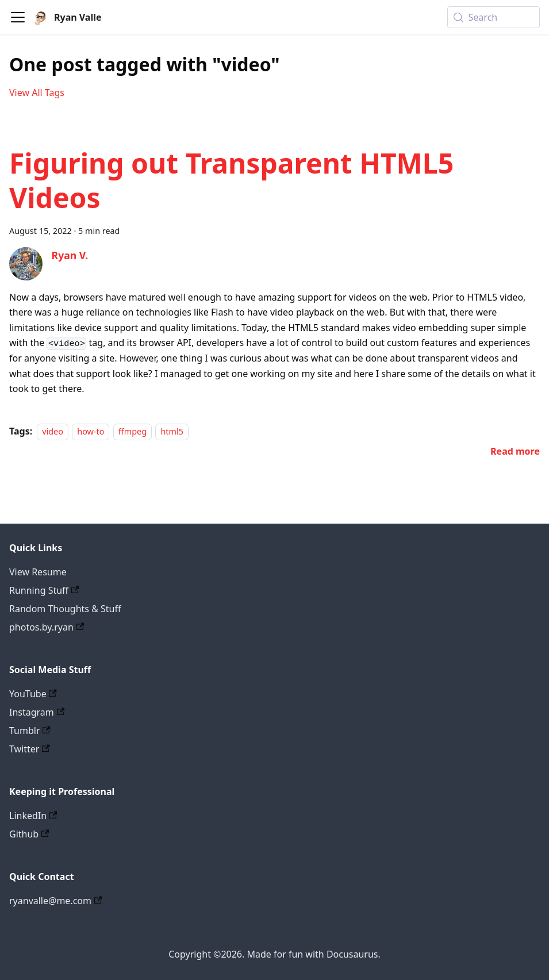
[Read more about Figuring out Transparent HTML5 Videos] (515, 451)
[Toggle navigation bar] (18, 17)
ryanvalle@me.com (55, 901)
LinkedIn (33, 816)
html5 (172, 431)
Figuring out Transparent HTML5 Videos (231, 180)
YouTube (33, 694)
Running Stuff (44, 590)
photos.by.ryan (47, 627)
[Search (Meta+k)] (494, 17)
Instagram (37, 712)
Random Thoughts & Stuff (65, 609)
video (53, 431)
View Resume (38, 572)
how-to (91, 431)
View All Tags (37, 93)
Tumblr (30, 731)
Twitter (30, 749)
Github (29, 834)
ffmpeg (133, 431)
